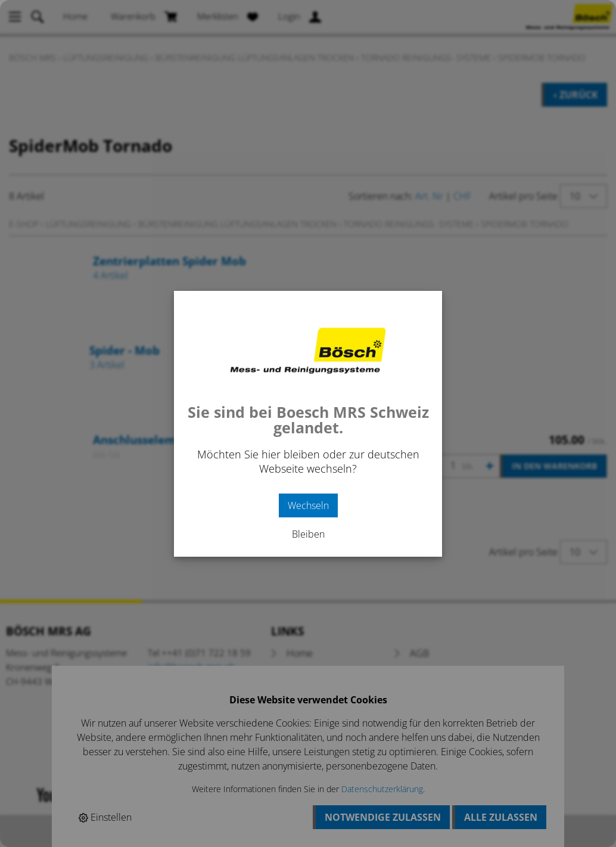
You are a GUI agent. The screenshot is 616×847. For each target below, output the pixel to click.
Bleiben (308, 534)
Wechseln (308, 505)
